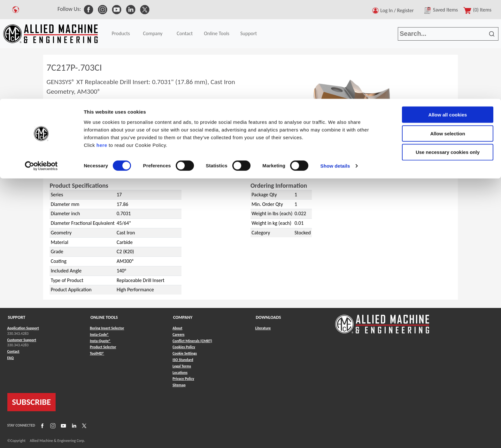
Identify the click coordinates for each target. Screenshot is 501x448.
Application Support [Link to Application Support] (23, 328)
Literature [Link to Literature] (263, 328)
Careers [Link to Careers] (178, 334)
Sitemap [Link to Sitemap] (179, 385)
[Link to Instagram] (52, 426)
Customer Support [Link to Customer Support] (22, 340)
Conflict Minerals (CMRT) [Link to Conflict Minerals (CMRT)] (192, 341)
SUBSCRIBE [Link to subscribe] (32, 402)
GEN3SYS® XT (73, 169)
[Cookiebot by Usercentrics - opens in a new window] (41, 67)
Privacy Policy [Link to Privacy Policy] (183, 379)
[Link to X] (83, 426)
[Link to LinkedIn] (73, 426)
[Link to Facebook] (42, 426)
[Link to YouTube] (63, 426)
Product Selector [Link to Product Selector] (103, 347)
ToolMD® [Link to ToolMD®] (97, 353)
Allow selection (447, 35)
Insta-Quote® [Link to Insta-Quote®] (100, 341)
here (102, 46)
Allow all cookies (448, 16)
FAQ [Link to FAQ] (11, 358)
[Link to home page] (382, 321)
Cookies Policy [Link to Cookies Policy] (184, 347)
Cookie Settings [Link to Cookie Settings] (185, 353)
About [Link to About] (177, 328)
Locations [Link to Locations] (180, 373)
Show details (335, 67)
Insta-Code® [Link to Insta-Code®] (99, 334)
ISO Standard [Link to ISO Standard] (183, 360)
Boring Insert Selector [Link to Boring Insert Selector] (107, 328)
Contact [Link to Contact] (13, 351)
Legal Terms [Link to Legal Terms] (182, 366)
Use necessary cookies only (448, 54)
